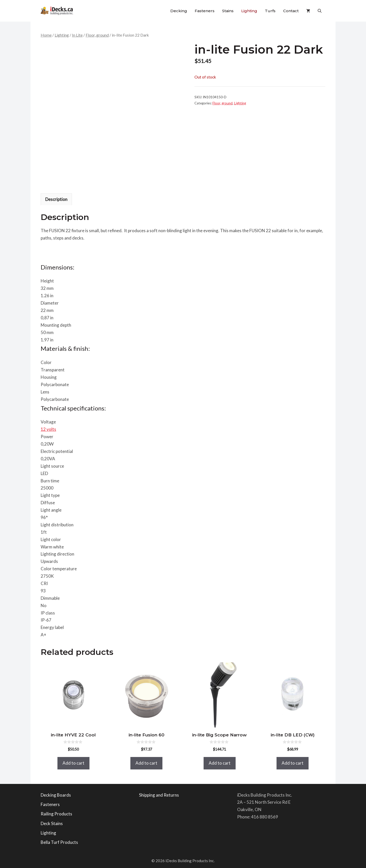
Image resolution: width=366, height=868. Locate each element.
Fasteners (205, 11)
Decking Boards (56, 795)
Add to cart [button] (73, 763)
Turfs (270, 11)
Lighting (249, 11)
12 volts (48, 429)
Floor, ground (97, 35)
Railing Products (56, 814)
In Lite (77, 35)
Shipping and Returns (159, 795)
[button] (320, 11)
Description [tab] (56, 199)
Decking (179, 11)
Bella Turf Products (59, 842)
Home (46, 35)
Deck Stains (52, 823)
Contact (291, 11)
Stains (228, 11)
